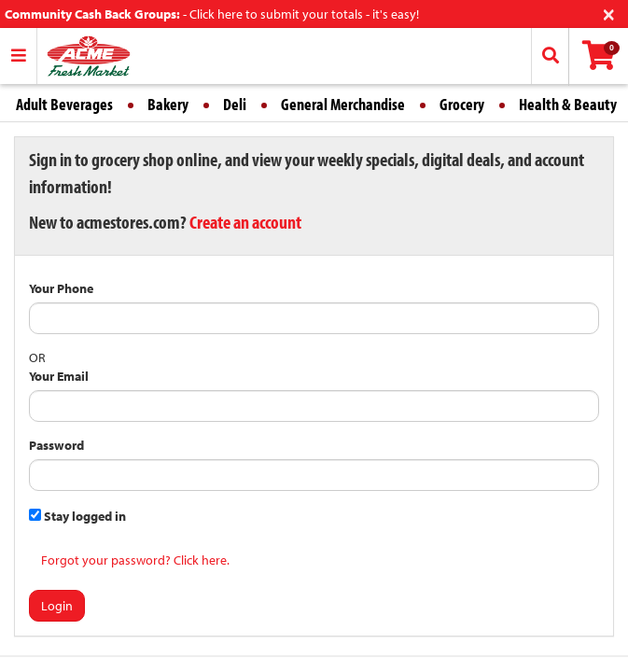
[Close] (609, 13)
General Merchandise (343, 104)
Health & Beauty (568, 104)
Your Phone (61, 288)
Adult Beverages (64, 104)
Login (57, 606)
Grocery (462, 104)
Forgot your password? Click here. (135, 560)
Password (56, 445)
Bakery (168, 104)
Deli (235, 104)
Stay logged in (77, 516)
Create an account (245, 222)
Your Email (59, 376)
